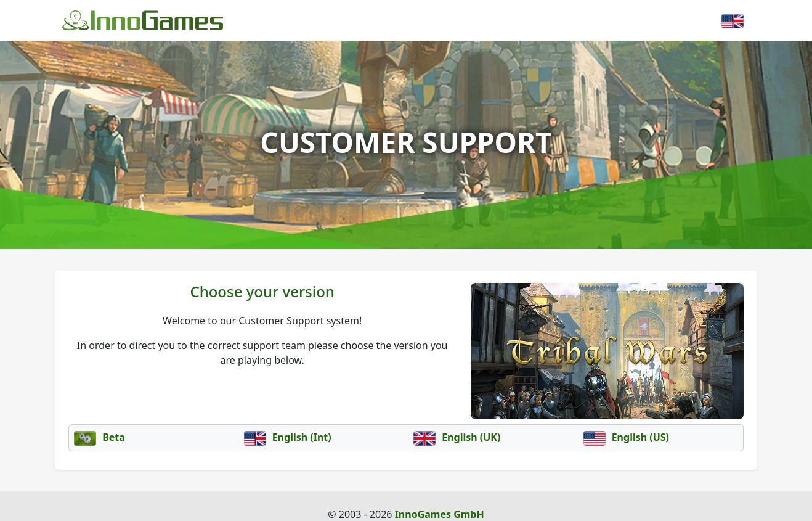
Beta (99, 437)
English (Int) (288, 437)
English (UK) (457, 437)
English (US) (627, 437)
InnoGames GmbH (440, 514)
